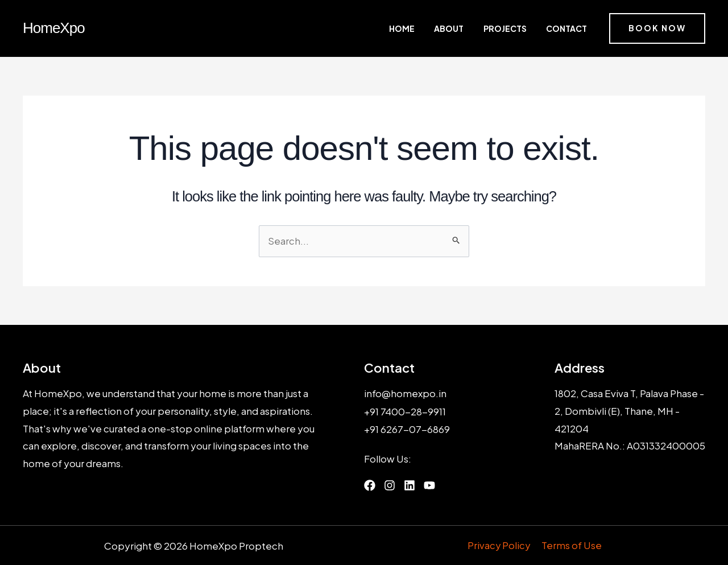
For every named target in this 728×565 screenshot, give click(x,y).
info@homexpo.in (405, 394)
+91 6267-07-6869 (407, 428)
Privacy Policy (500, 545)
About (470, 28)
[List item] (370, 485)
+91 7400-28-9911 (405, 411)
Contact (568, 28)
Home (433, 28)
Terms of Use (572, 545)
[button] (657, 28)
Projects (516, 28)
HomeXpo (54, 28)
